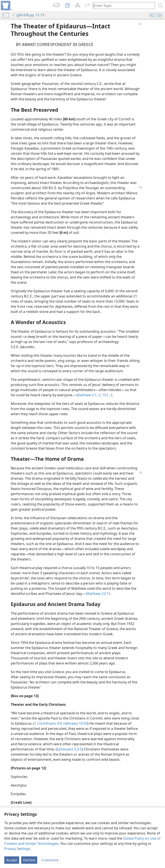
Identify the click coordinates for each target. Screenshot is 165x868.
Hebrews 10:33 (75, 723)
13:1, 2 (107, 395)
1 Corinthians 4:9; (48, 723)
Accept (12, 860)
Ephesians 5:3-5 (69, 749)
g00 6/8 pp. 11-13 (28, 15)
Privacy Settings (17, 849)
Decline (29, 860)
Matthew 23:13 (98, 594)
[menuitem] (6, 6)
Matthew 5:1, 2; (89, 395)
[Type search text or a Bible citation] (122, 5)
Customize (50, 860)
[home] (6, 6)
